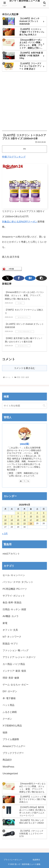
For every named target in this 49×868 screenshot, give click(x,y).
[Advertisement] (24, 101)
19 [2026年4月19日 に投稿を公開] (44, 520)
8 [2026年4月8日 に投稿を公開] (18, 516)
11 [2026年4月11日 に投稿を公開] (37, 516)
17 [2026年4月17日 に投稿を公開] (31, 520)
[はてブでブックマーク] (30, 278)
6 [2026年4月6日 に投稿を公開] (5, 516)
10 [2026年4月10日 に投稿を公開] (31, 516)
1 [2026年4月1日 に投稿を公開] (18, 513)
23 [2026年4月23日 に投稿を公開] (24, 523)
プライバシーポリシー (13, 860)
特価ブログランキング (14, 157)
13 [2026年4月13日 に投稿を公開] (5, 520)
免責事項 (36, 860)
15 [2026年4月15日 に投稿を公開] (18, 520)
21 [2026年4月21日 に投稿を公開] (12, 523)
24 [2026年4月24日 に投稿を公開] (31, 523)
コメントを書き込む (25, 368)
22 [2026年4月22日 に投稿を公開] (18, 523)
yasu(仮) (24, 444)
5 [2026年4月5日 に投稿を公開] (44, 513)
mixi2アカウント (11, 554)
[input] (24, 406)
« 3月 (5, 534)
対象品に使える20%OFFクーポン (20, 222)
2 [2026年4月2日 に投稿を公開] (24, 513)
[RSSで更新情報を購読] (28, 481)
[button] (41, 278)
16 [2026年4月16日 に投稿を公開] (24, 520)
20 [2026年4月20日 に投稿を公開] (5, 523)
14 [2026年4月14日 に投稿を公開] (12, 520)
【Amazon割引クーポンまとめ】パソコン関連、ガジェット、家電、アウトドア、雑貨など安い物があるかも (24, 296)
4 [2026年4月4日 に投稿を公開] (37, 513)
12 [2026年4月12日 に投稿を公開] (44, 516)
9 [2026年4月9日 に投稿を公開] (24, 516)
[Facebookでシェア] (19, 278)
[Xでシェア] (8, 278)
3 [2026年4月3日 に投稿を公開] (31, 513)
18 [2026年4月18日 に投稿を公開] (37, 520)
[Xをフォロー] (25, 481)
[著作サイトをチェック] (21, 481)
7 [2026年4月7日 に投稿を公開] (12, 516)
